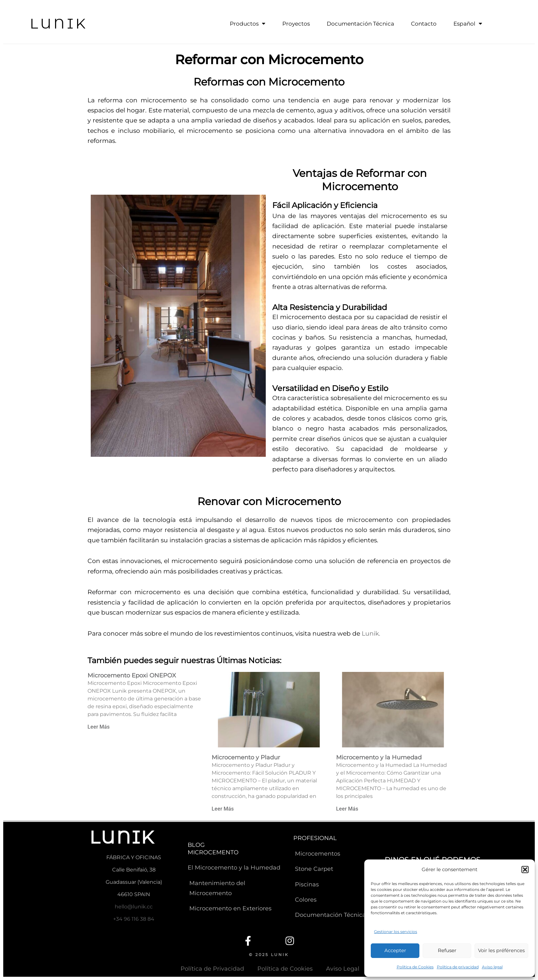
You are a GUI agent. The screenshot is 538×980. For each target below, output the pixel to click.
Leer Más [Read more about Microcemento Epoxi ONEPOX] (99, 726)
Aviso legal (492, 967)
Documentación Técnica (360, 24)
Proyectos (296, 24)
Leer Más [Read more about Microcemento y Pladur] (223, 808)
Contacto (424, 24)
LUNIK (60, 23)
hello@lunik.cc (134, 906)
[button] (525, 870)
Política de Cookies (415, 967)
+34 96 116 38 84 (134, 918)
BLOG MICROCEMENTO (213, 848)
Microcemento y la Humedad (379, 757)
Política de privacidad (458, 967)
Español (468, 24)
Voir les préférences (501, 950)
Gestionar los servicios (396, 932)
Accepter (395, 950)
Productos (248, 24)
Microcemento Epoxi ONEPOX (132, 675)
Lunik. (371, 633)
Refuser (447, 950)
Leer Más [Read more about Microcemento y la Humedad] (347, 808)
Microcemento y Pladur (246, 757)
